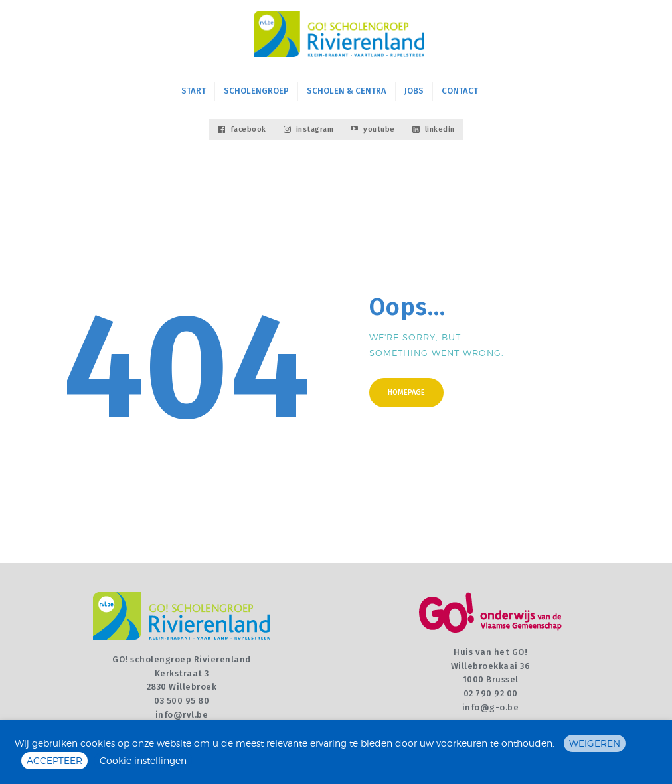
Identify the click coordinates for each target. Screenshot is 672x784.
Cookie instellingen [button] (143, 760)
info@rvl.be (182, 715)
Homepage (406, 392)
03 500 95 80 (182, 701)
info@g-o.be (491, 707)
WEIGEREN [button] (595, 743)
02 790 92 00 (491, 693)
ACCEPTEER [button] (54, 760)
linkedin (434, 129)
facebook (242, 129)
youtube (373, 129)
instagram (309, 129)
